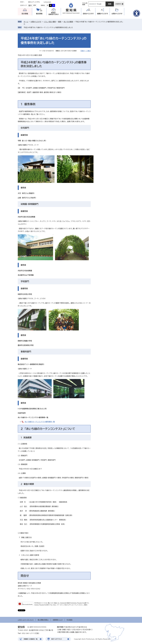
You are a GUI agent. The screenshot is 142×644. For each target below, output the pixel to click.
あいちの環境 (68, 22)
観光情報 (39, 14)
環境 (60, 22)
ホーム (26, 22)
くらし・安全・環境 (50, 22)
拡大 (30, 5)
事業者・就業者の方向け (54, 14)
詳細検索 (118, 4)
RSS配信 (70, 620)
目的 (88, 14)
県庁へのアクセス (57, 639)
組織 (103, 14)
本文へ (22, 2)
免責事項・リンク (58, 620)
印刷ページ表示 (86, 51)
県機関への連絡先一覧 (31, 639)
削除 (74, 27)
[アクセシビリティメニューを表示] (137, 13)
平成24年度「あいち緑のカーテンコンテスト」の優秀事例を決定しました (48, 27)
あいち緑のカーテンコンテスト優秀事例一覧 (40, 422)
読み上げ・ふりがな (34, 2)
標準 (35, 5)
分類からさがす (36, 22)
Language (47, 2)
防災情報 (25, 14)
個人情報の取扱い (43, 620)
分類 (117, 14)
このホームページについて (26, 620)
